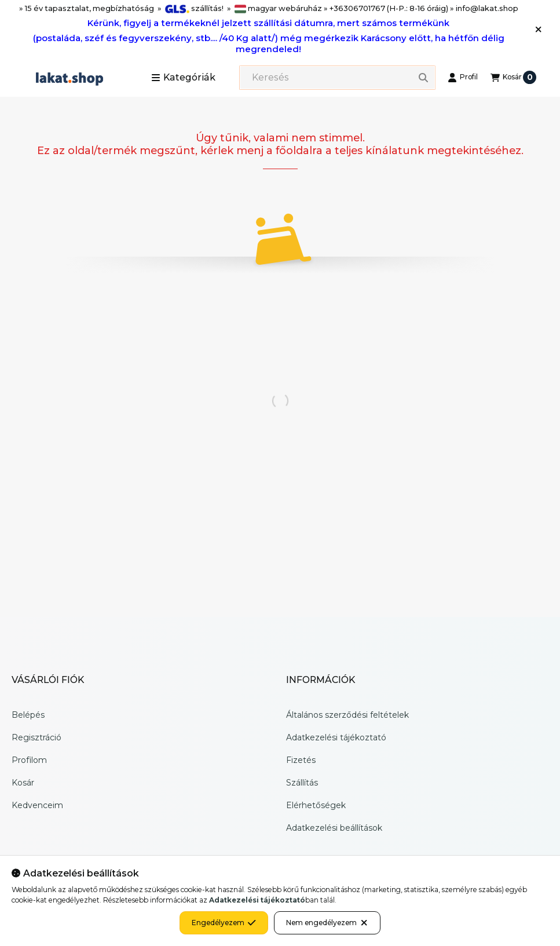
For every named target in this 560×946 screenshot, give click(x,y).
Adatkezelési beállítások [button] (334, 828)
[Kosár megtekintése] (513, 78)
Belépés (28, 715)
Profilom (29, 760)
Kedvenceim (37, 805)
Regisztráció (36, 737)
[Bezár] (538, 29)
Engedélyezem (224, 923)
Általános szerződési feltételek (347, 715)
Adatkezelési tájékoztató (336, 737)
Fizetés (301, 760)
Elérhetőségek (316, 805)
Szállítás (302, 783)
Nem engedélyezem (327, 923)
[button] (183, 78)
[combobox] (337, 78)
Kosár (23, 783)
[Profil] (463, 78)
